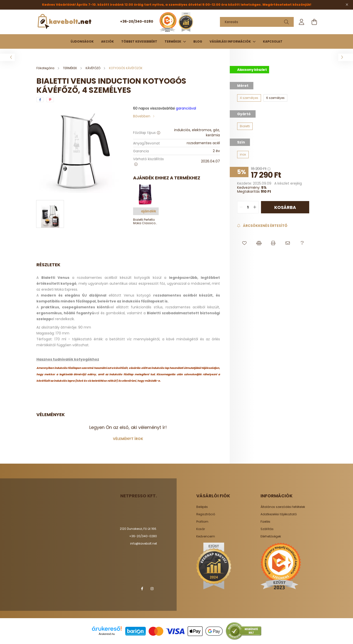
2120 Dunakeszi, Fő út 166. (138, 529)
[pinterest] (50, 100)
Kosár (201, 529)
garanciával (165, 108)
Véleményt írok (128, 439)
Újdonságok (82, 41)
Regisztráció (206, 514)
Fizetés (265, 522)
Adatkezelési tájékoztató (279, 514)
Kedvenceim (206, 536)
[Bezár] (347, 5)
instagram (152, 589)
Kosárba (285, 207)
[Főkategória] (46, 68)
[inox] (243, 155)
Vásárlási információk (231, 41)
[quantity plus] (255, 207)
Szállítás (267, 529)
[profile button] (302, 22)
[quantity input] (248, 207)
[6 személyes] (275, 98)
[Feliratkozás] (262, 226)
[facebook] (40, 100)
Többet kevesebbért (139, 41)
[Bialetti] (245, 126)
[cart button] (314, 22)
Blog (198, 41)
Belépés (202, 507)
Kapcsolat (273, 41)
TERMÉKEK (173, 41)
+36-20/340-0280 (137, 21)
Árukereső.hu (107, 634)
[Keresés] (257, 22)
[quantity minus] (241, 207)
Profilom (202, 522)
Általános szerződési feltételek (283, 507)
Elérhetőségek (271, 536)
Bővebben (142, 116)
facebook (142, 589)
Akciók (107, 41)
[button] (244, 243)
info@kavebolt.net (144, 543)
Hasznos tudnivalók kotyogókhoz (68, 359)
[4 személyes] (249, 98)
